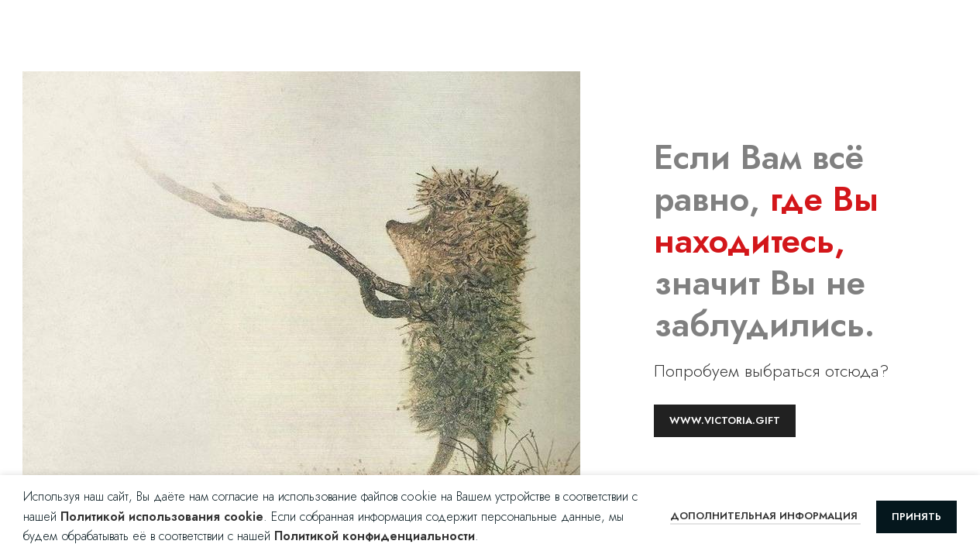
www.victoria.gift (725, 420)
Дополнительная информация (765, 516)
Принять (916, 517)
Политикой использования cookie (162, 517)
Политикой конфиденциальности (375, 536)
